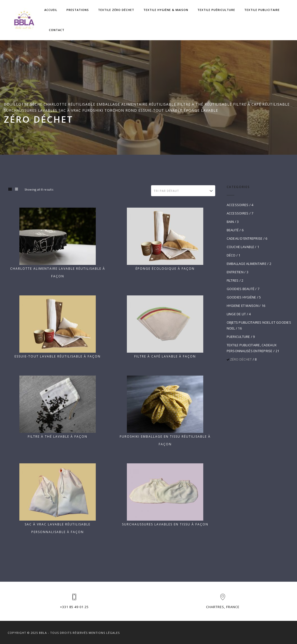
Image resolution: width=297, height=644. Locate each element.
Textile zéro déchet (116, 10)
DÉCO (231, 255)
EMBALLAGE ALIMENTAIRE (247, 264)
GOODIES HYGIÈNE (241, 297)
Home (9, 141)
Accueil (51, 10)
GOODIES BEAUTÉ (241, 289)
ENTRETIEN (235, 272)
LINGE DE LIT (236, 314)
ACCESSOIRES (238, 205)
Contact (57, 30)
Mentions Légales (104, 633)
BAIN (230, 222)
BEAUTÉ (233, 230)
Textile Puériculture (216, 10)
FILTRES (233, 280)
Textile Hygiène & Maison (166, 10)
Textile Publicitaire (262, 10)
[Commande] (183, 191)
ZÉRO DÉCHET (241, 359)
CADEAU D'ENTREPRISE (245, 238)
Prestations (78, 10)
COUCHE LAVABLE (241, 247)
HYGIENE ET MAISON (243, 306)
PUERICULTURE (238, 337)
